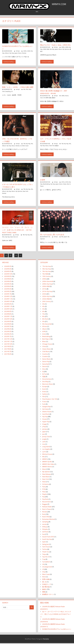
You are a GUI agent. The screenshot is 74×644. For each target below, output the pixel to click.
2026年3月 (8, 272)
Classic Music (47, 350)
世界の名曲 (48, 98)
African (45, 327)
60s (43, 312)
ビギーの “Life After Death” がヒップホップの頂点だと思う (18, 186)
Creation (45, 357)
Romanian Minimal (48, 520)
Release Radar (47, 507)
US (12, 95)
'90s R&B (45, 275)
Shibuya (45, 527)
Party (44, 487)
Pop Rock (45, 500)
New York (52, 146)
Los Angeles (46, 450)
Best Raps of (46, 340)
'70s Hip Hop (46, 267)
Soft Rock (45, 533)
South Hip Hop (47, 540)
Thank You (46, 553)
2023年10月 (8, 310)
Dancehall (45, 365)
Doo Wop (45, 382)
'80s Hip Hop (26, 236)
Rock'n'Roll (46, 517)
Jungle (44, 440)
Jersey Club (46, 437)
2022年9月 (8, 322)
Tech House (46, 548)
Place (44, 492)
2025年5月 (8, 285)
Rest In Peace (47, 510)
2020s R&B (46, 300)
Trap (44, 560)
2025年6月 (8, 282)
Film (27, 93)
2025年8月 (8, 280)
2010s (63, 183)
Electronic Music (48, 385)
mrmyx (18, 51)
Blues (44, 342)
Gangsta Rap (46, 407)
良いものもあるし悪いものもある (55, 235)
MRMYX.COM (59, 4)
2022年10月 (8, 320)
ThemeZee (46, 640)
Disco (44, 370)
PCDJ (44, 490)
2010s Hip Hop (47, 292)
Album (7, 53)
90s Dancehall (47, 325)
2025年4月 (8, 287)
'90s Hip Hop (27, 144)
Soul (41, 98)
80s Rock (45, 320)
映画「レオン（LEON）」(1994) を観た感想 (18, 89)
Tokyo (44, 555)
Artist (44, 335)
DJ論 (44, 377)
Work (44, 578)
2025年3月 (8, 290)
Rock (44, 515)
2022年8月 (8, 325)
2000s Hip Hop (47, 285)
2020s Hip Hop (47, 297)
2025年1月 (8, 295)
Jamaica (45, 430)
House (44, 420)
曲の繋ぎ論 (46, 588)
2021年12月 (8, 340)
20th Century (47, 302)
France (44, 402)
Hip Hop (12, 53)
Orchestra (46, 485)
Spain (44, 543)
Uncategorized (47, 568)
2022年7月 (8, 327)
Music (20, 53)
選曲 (44, 593)
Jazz (44, 435)
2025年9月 (8, 277)
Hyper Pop (46, 422)
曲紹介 (54, 98)
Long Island (46, 447)
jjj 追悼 (43, 181)
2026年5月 (8, 267)
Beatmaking (46, 185)
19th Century (47, 277)
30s (43, 305)
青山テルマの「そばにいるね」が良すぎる (56, 46)
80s (31, 236)
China (44, 347)
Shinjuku (45, 530)
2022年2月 (8, 335)
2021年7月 (8, 352)
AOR (44, 332)
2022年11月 (8, 317)
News (65, 185)
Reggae (45, 505)
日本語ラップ (47, 585)
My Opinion (66, 52)
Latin (44, 442)
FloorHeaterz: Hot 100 (50, 400)
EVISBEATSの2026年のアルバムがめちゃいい (17, 47)
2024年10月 (8, 302)
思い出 (44, 583)
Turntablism (46, 563)
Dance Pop (46, 362)
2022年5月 (8, 332)
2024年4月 (8, 305)
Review (24, 53)
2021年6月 (8, 355)
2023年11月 (8, 307)
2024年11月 (8, 300)
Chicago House (47, 345)
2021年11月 (8, 342)
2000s (63, 50)
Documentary (47, 380)
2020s (25, 51)
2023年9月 (8, 312)
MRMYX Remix (47, 467)
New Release (47, 475)
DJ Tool (45, 375)
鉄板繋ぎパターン (48, 595)
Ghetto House (47, 412)
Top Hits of (46, 558)
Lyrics (44, 452)
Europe (45, 387)
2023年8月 (8, 315)
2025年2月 (8, 292)
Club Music (46, 352)
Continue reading (8, 63)
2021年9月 (8, 347)
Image (44, 425)
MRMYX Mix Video (48, 465)
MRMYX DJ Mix (47, 462)
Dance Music (46, 360)
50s (43, 310)
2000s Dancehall (48, 282)
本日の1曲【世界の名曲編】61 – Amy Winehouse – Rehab (56, 93)
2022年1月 (8, 337)
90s (24, 93)
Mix (43, 457)
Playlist (45, 495)
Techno (45, 550)
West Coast (25, 146)
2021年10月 (8, 345)
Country (45, 355)
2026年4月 (8, 270)
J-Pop (44, 427)
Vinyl (44, 573)
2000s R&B (46, 52)
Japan (16, 53)
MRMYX (45, 460)
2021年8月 (8, 350)
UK (44, 98)
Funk (44, 405)
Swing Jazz (46, 545)
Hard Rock (46, 415)
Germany (45, 410)
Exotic (44, 392)
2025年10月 (8, 275)
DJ (43, 372)
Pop (44, 497)
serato (44, 525)
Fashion (45, 395)
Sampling (8, 95)
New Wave (46, 477)
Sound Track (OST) (48, 538)
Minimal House (47, 455)
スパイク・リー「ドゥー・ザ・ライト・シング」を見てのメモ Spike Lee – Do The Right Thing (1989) (17, 231)
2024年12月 (8, 297)
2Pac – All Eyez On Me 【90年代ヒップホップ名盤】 (18, 141)
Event (44, 390)
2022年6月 (8, 330)
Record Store (47, 503)
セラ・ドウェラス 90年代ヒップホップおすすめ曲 (56, 141)
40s (43, 307)
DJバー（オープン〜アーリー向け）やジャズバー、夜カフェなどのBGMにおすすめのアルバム (56, 615)
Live (44, 445)
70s (43, 315)
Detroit (45, 367)
